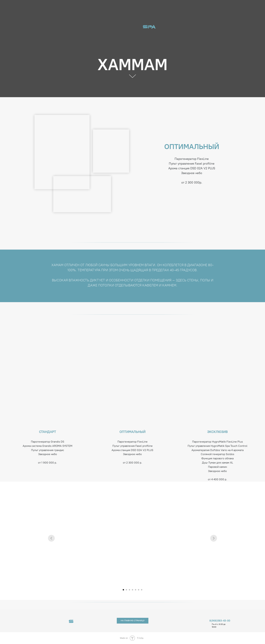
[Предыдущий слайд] (51, 538)
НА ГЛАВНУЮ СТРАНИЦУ (133, 621)
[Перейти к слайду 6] (139, 590)
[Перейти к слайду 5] (136, 590)
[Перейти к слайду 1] (123, 590)
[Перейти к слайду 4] (132, 590)
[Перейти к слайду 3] (129, 590)
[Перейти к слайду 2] (126, 590)
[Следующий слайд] (214, 538)
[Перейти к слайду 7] (142, 590)
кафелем (150, 285)
